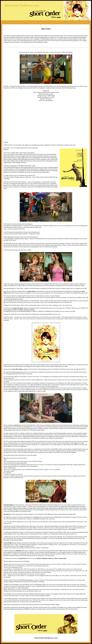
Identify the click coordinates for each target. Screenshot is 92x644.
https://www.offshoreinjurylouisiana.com (24, 41)
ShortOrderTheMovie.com (22, 5)
